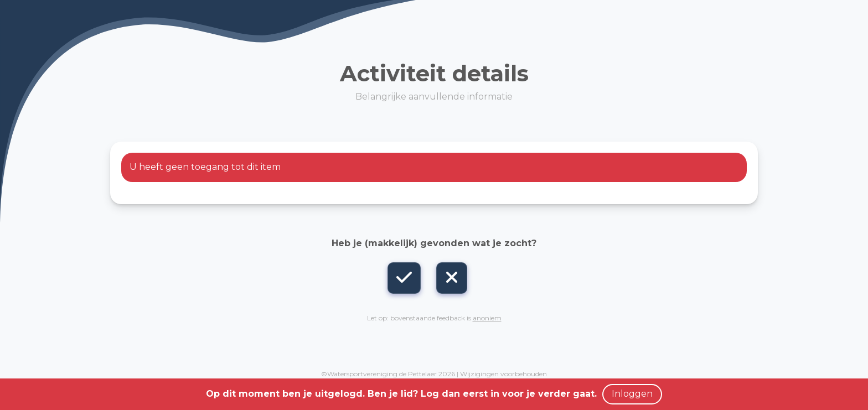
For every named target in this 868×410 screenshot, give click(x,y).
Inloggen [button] (632, 394)
